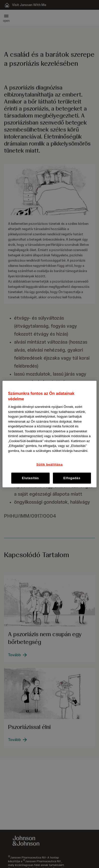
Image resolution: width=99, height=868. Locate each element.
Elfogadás (72, 478)
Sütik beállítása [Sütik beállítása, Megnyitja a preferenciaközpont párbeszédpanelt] (49, 465)
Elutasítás (30, 478)
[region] (49, 434)
